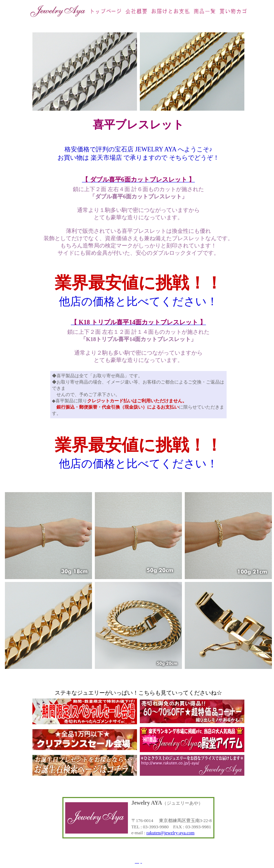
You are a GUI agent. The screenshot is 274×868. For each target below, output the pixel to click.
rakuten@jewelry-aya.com (170, 833)
